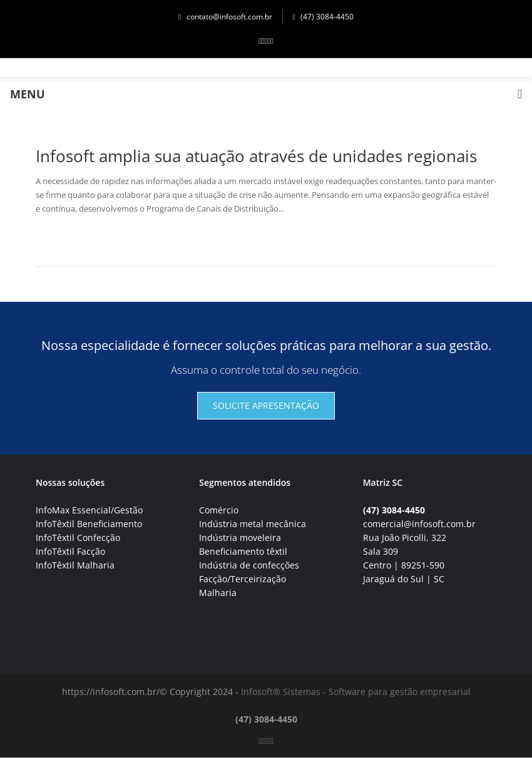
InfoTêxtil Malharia (75, 565)
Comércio (219, 510)
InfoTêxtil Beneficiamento (89, 524)
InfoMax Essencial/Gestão (89, 510)
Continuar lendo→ (82, 238)
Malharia (218, 593)
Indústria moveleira (240, 538)
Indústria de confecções (249, 565)
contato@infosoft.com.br (225, 17)
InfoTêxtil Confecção (78, 538)
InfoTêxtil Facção (70, 551)
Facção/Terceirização (243, 579)
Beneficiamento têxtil (243, 551)
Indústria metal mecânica (253, 524)
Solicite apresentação (266, 405)
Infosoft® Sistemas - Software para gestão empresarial (356, 692)
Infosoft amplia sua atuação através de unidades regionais (256, 156)
